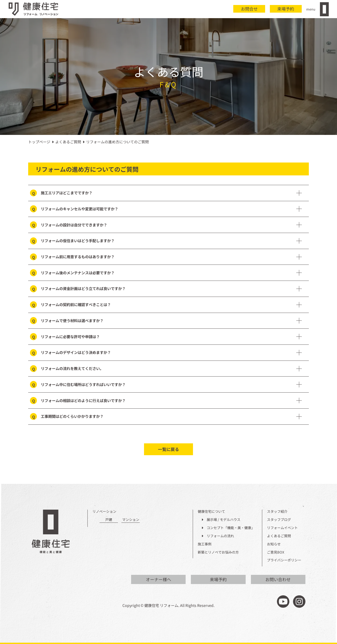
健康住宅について (211, 512)
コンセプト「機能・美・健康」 (228, 528)
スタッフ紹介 (277, 512)
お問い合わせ (278, 579)
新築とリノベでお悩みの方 (218, 552)
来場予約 (286, 9)
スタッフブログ (279, 520)
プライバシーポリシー (284, 560)
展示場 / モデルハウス (221, 520)
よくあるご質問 (279, 536)
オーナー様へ (158, 579)
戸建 (109, 520)
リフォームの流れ (218, 536)
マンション (131, 520)
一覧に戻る (168, 449)
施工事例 (205, 544)
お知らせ (274, 544)
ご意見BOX (276, 552)
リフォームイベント (282, 528)
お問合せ (249, 9)
